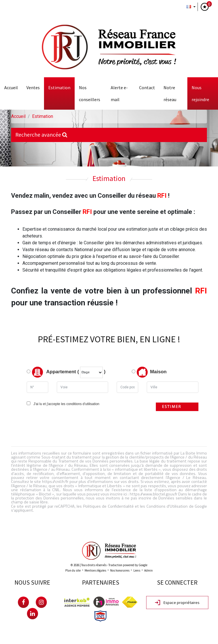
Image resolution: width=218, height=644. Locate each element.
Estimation (59, 87)
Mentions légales (95, 570)
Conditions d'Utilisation (167, 506)
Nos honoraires (120, 570)
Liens (137, 570)
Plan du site (73, 570)
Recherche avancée (41, 135)
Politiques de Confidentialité (108, 506)
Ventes (33, 87)
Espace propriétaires (177, 603)
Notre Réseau (170, 93)
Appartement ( (53, 372)
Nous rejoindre (200, 93)
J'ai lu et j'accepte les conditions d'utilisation (65, 404)
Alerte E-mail (119, 93)
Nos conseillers (90, 93)
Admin (148, 570)
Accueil (11, 87)
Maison (152, 372)
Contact (147, 87)
